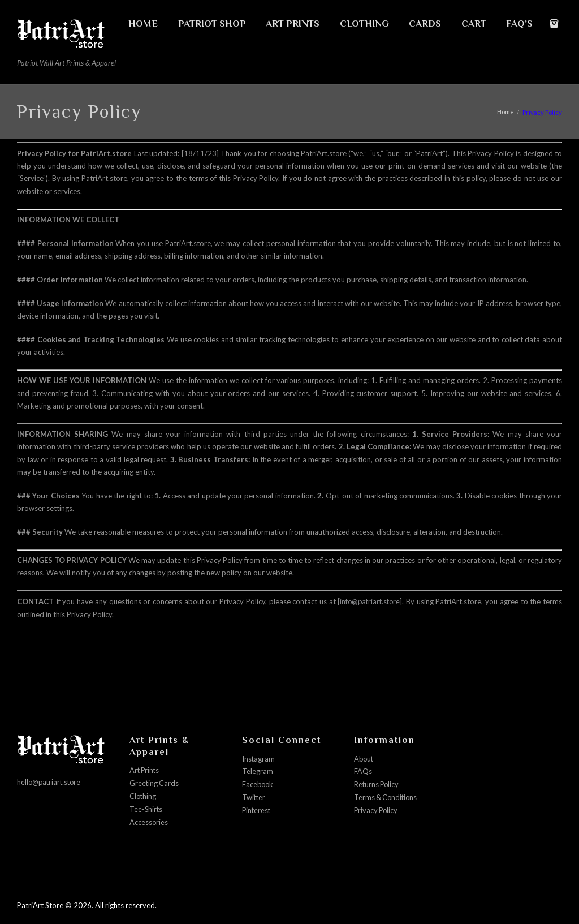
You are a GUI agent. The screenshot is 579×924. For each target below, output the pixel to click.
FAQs (363, 771)
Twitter (254, 796)
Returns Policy (377, 783)
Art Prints (145, 770)
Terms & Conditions (387, 796)
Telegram (258, 771)
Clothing (143, 795)
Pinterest (257, 809)
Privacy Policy (377, 809)
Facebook (258, 783)
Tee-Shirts (146, 808)
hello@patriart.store (51, 781)
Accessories (149, 820)
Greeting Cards (155, 783)
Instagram (259, 758)
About (364, 758)
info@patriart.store (370, 601)
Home (505, 112)
